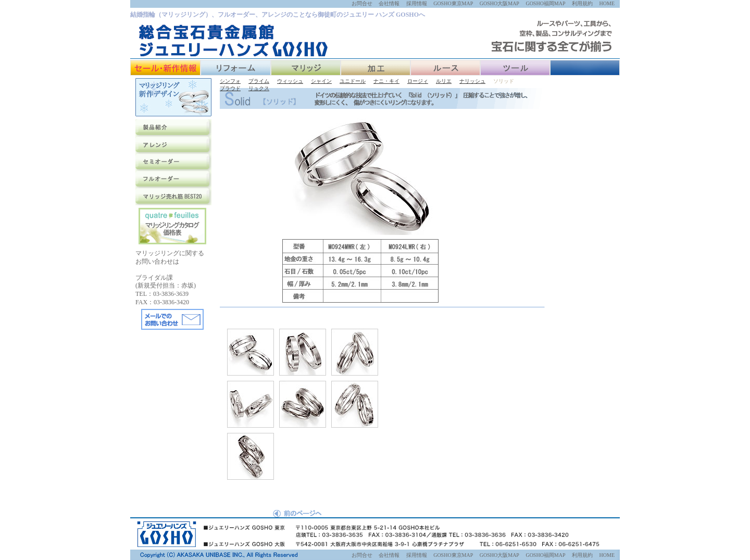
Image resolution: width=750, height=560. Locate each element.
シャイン (321, 81)
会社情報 (389, 3)
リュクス (259, 88)
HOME (607, 3)
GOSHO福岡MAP (545, 3)
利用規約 (582, 3)
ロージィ (418, 81)
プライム (259, 81)
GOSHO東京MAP (453, 3)
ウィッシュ (290, 81)
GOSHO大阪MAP (499, 3)
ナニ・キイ (386, 81)
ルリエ (444, 81)
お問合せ (362, 3)
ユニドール (353, 81)
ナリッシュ (472, 81)
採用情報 (417, 3)
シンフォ (230, 81)
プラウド (230, 88)
